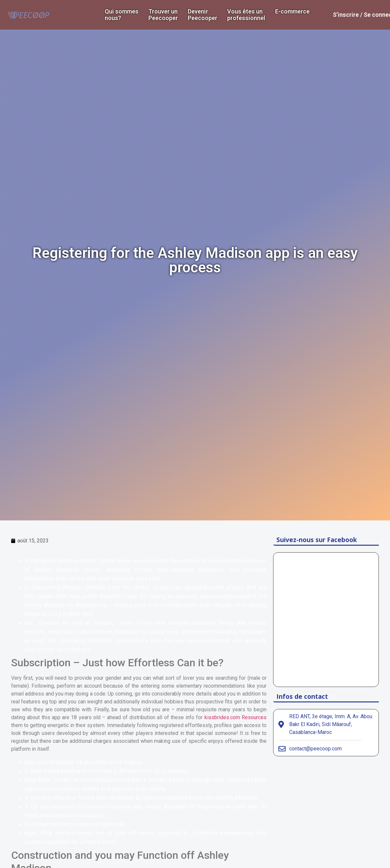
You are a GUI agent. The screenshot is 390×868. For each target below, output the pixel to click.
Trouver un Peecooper (163, 15)
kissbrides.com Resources (236, 717)
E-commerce (292, 11)
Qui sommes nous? (122, 15)
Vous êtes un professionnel (246, 15)
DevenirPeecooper (203, 15)
